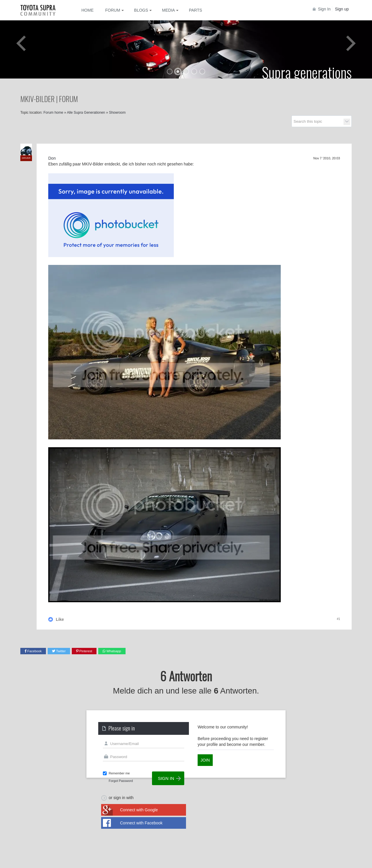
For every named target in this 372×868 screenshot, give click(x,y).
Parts (195, 10)
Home (87, 10)
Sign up (342, 9)
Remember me (119, 773)
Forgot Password (121, 781)
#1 (338, 619)
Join (205, 760)
